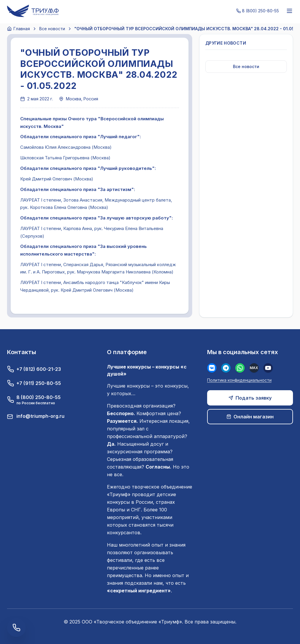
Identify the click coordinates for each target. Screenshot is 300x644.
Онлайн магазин (250, 417)
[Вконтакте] (212, 368)
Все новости (52, 29)
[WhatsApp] (240, 368)
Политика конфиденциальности (239, 380)
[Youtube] (268, 368)
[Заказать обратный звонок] (16, 628)
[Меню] (289, 11)
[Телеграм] (226, 368)
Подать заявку (250, 398)
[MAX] (254, 368)
